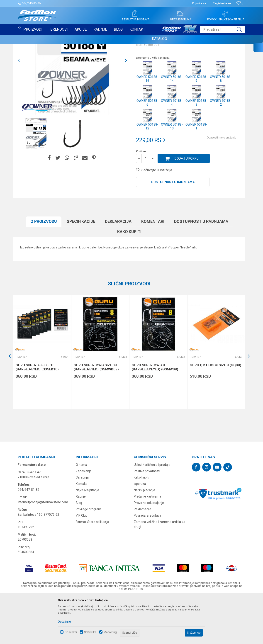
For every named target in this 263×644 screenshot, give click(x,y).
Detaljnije (64, 622)
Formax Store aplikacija (92, 568)
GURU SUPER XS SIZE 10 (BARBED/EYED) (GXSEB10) (37, 414)
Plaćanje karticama (147, 543)
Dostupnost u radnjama (173, 228)
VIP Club (82, 562)
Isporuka (140, 530)
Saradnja (82, 524)
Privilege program (88, 556)
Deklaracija (118, 268)
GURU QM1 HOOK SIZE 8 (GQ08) (216, 412)
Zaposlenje (84, 518)
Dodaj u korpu (187, 205)
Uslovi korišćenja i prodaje (152, 511)
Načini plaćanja (144, 537)
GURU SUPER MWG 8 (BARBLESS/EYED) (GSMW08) (155, 414)
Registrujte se (222, 3)
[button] (223, 29)
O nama (81, 511)
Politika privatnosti (147, 518)
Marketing (110, 632)
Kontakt (81, 530)
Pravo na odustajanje (149, 549)
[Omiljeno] (240, 4)
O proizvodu (44, 268)
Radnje (81, 543)
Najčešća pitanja (87, 537)
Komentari (153, 268)
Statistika (90, 632)
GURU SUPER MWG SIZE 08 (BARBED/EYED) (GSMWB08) (96, 414)
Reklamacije (142, 556)
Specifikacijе (81, 268)
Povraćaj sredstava (147, 562)
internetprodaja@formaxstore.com (43, 549)
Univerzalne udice (151, 76)
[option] (36, 180)
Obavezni (71, 632)
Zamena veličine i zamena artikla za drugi (160, 571)
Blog (79, 549)
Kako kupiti (129, 278)
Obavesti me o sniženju (222, 184)
